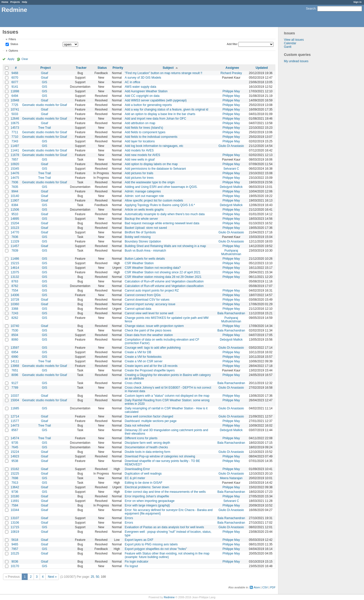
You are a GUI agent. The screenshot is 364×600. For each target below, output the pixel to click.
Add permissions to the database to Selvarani (155, 169)
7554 (15, 291)
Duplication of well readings (143, 474)
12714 (15, 416)
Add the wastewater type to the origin (150, 182)
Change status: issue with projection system (154, 326)
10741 (15, 109)
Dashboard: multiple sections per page (151, 421)
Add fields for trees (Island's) (144, 128)
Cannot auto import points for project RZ (152, 291)
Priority (118, 68)
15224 (15, 452)
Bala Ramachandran (231, 313)
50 (97, 577)
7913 (15, 483)
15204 (15, 223)
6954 (15, 352)
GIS (45, 82)
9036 (15, 562)
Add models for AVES (139, 150)
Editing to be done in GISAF (144, 483)
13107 (15, 518)
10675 (15, 123)
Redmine (169, 597)
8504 (15, 335)
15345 (15, 169)
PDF (273, 587)
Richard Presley (231, 73)
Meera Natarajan (231, 478)
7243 (15, 313)
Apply (11, 59)
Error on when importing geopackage (150, 501)
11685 (15, 408)
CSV (265, 587)
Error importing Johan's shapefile (147, 496)
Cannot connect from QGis (143, 295)
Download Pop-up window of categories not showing (160, 456)
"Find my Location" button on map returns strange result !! (164, 73)
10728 (15, 300)
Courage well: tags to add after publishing (153, 348)
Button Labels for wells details (145, 259)
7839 (15, 251)
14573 (15, 128)
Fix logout (131, 566)
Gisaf (44, 73)
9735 (15, 443)
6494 (15, 96)
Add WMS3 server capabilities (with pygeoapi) (156, 100)
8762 (15, 286)
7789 (15, 388)
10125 (15, 553)
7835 (15, 187)
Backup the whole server (141, 219)
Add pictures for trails (139, 173)
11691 (15, 501)
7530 (15, 330)
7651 (15, 370)
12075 (15, 272)
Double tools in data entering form (148, 452)
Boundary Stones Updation (143, 241)
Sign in (357, 2)
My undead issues (296, 61)
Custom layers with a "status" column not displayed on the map (167, 396)
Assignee (232, 68)
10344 (15, 510)
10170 (15, 566)
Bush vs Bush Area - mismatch (145, 251)
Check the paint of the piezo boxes (148, 330)
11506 (15, 210)
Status (14, 44)
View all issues (294, 40)
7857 (15, 160)
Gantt (288, 47)
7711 (15, 132)
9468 (15, 73)
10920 (15, 164)
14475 (15, 178)
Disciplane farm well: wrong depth (147, 443)
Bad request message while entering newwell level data (162, 223)
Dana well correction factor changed (149, 416)
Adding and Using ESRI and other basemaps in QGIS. (161, 187)
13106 (15, 523)
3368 (15, 309)
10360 (15, 304)
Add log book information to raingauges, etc (154, 146)
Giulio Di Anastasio (231, 146)
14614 (15, 268)
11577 (15, 421)
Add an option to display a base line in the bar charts (160, 114)
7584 (15, 505)
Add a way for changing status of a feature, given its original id (167, 109)
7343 (15, 141)
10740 (15, 326)
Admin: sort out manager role (144, 196)
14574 (15, 438)
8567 (15, 430)
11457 (15, 246)
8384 (15, 205)
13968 (15, 366)
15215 (15, 263)
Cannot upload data (138, 309)
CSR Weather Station (139, 263)
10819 (15, 532)
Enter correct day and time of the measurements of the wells (165, 492)
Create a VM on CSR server (144, 361)
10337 (15, 396)
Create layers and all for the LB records (151, 366)
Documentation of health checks (146, 447)
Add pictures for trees (139, 178)
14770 (15, 232)
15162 (15, 469)
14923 (15, 456)
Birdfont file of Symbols (140, 232)
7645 (15, 447)
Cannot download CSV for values (147, 300)
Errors (129, 518)
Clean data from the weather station (149, 335)
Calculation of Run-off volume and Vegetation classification (164, 281)
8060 (15, 340)
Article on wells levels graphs (144, 210)
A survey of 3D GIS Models (143, 78)
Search (311, 9)
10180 (15, 496)
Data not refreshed (137, 426)
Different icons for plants (141, 438)
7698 (15, 478)
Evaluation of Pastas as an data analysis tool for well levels (165, 527)
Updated (262, 68)
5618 (15, 540)
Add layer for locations (140, 141)
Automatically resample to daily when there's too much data (165, 214)
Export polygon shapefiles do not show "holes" (156, 549)
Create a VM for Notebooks (143, 357)
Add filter (232, 44)
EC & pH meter (135, 478)
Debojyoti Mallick (231, 187)
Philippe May (231, 91)
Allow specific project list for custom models (154, 201)
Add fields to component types (145, 132)
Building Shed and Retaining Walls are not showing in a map (165, 246)
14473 (15, 426)
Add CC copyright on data (142, 96)
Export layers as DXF (139, 540)
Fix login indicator (137, 562)
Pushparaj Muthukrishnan (231, 252)
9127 (15, 383)
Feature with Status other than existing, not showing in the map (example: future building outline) (167, 555)
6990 (15, 357)
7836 (15, 237)
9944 (15, 191)
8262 (15, 318)
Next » (52, 577)
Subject (168, 68)
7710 (15, 137)
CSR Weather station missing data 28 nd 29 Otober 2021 (163, 277)
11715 (15, 527)
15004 (15, 400)
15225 (15, 474)
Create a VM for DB (138, 352)
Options (13, 51)
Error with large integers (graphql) (147, 505)
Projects (15, 2)
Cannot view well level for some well (149, 313)
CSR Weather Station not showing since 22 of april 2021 (163, 272)
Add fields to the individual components (151, 137)
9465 (15, 544)
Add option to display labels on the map (151, 164)
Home (5, 2)
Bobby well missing (138, 237)
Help (25, 2)
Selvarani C (231, 169)
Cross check (133, 383)
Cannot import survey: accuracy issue (150, 304)
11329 (15, 241)
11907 (15, 201)
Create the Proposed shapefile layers (150, 370)
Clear (25, 59)
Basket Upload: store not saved (146, 228)
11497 (15, 146)
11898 (15, 91)
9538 (15, 461)
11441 (15, 150)
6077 (15, 82)
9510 (15, 214)
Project (46, 68)
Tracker (81, 68)
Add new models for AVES (143, 155)
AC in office (133, 82)
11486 (15, 259)
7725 (15, 105)
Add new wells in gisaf (140, 160)
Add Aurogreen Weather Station (146, 91)
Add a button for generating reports (148, 105)
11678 (15, 155)
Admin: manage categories (143, 191)
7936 (15, 182)
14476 (15, 173)
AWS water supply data (141, 87)
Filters (12, 39)
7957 (15, 549)
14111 (15, 361)
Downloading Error (137, 469)
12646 (15, 119)
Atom (257, 587)
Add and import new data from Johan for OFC (156, 119)
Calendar (290, 43)
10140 (15, 196)
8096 (15, 375)
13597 (15, 348)
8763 (15, 281)
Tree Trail (44, 128)
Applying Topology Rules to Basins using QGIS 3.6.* (160, 205)
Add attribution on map (140, 123)
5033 (15, 114)
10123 (15, 228)
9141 (15, 87)
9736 (15, 492)
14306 (15, 295)
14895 (15, 219)
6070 (15, 78)
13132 (15, 277)
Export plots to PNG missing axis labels (151, 544)
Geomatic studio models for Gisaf (44, 105)
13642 (15, 487)
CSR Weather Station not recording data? (153, 268)
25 (92, 577)
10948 (15, 100)
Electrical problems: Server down (147, 487)
